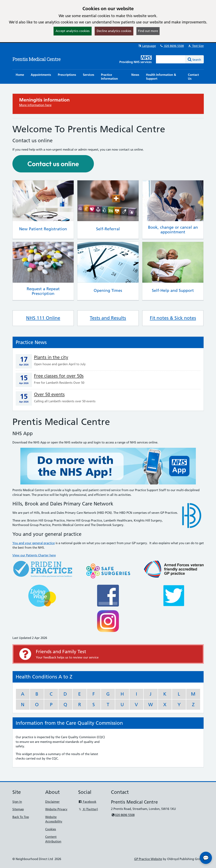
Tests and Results (108, 318)
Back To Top (21, 817)
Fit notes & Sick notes (173, 318)
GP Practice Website (148, 859)
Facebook (87, 802)
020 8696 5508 (172, 46)
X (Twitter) (88, 809)
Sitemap (18, 809)
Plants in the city (51, 357)
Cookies (51, 829)
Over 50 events (49, 394)
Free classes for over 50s (59, 376)
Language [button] (147, 46)
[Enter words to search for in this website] (171, 59)
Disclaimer (52, 802)
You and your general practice (34, 543)
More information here (35, 105)
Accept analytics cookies (73, 31)
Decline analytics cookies (114, 31)
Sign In (17, 802)
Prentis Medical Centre (36, 59)
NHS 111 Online (43, 318)
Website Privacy (56, 809)
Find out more (148, 31)
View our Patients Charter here (34, 555)
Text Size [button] (196, 46)
